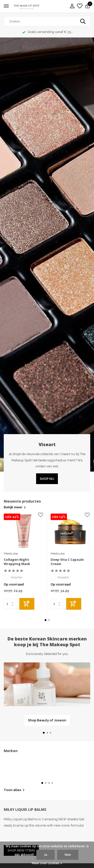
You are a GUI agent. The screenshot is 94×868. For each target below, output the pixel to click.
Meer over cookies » (47, 863)
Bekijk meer (15, 507)
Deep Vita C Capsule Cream (67, 562)
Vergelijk (13, 577)
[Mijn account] (72, 6)
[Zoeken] (47, 21)
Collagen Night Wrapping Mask (17, 562)
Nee (68, 855)
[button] (45, 620)
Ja (45, 855)
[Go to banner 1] (47, 694)
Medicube (11, 554)
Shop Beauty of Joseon (47, 720)
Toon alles (14, 790)
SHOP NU (47, 479)
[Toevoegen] (27, 604)
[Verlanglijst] (80, 6)
